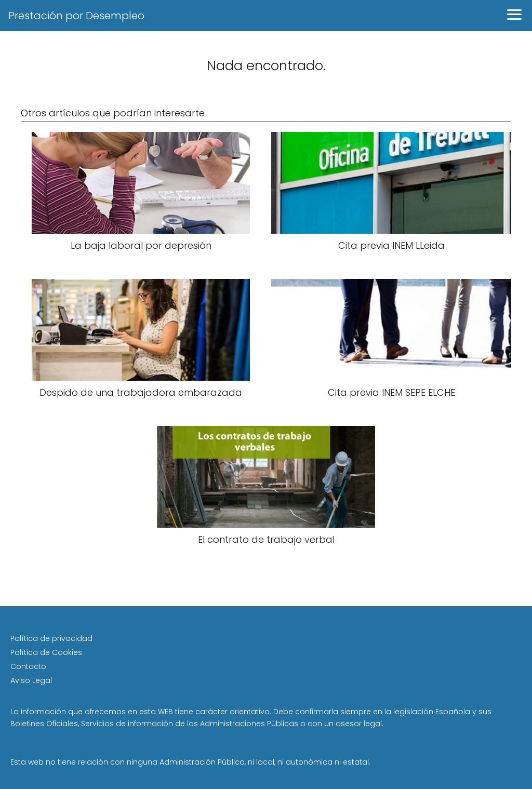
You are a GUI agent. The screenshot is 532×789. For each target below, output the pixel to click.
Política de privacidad (51, 638)
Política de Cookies (46, 652)
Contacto (28, 666)
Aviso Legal (31, 680)
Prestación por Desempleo (76, 16)
